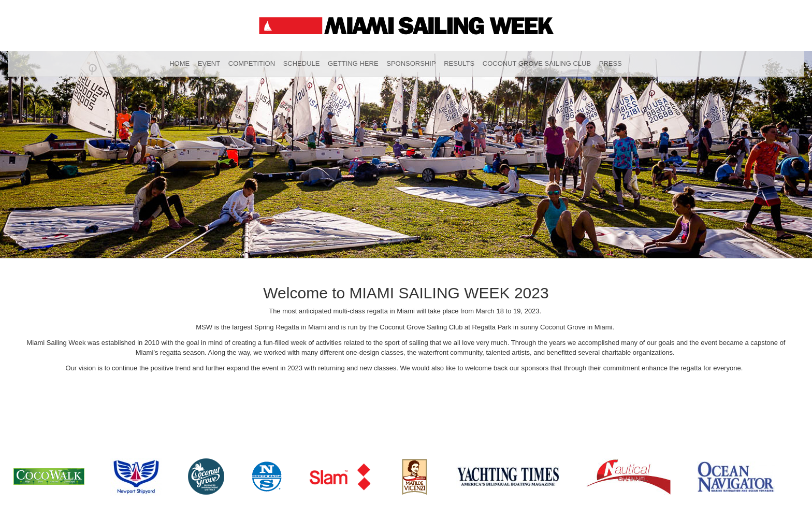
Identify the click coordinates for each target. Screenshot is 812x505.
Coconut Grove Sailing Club (537, 63)
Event (209, 63)
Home (179, 63)
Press (611, 63)
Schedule (302, 63)
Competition (252, 63)
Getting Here (353, 63)
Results (459, 63)
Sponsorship (411, 63)
